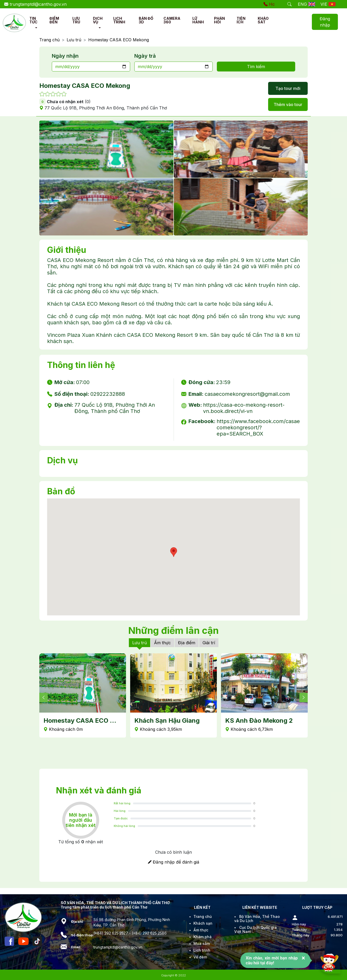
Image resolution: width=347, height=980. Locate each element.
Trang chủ (49, 40)
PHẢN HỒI (219, 20)
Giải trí (209, 643)
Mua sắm (202, 943)
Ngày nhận (65, 56)
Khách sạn (203, 923)
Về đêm (200, 957)
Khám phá (203, 937)
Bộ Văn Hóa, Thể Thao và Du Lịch (257, 919)
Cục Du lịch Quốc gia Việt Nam (255, 929)
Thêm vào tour (288, 104)
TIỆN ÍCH (241, 20)
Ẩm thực (162, 643)
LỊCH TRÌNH (119, 20)
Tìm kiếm (256, 67)
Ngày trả (145, 56)
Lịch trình (202, 950)
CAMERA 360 (172, 20)
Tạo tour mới (288, 88)
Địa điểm (187, 643)
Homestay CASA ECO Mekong (119, 40)
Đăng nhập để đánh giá (173, 862)
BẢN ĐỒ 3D (146, 20)
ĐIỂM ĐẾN (54, 20)
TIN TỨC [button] (33, 20)
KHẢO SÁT (263, 20)
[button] (36, 28)
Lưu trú (74, 40)
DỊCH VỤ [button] (98, 20)
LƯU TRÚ (76, 20)
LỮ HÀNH (198, 20)
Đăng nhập (325, 22)
